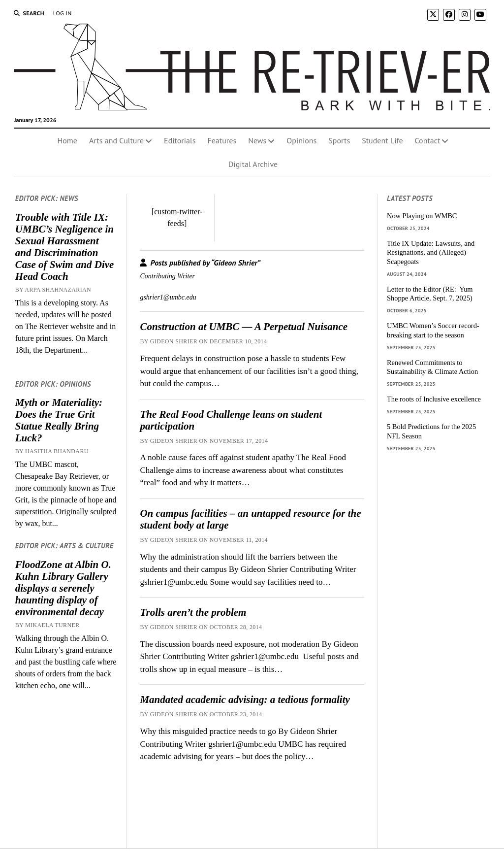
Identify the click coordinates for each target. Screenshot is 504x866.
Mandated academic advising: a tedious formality (245, 699)
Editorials (180, 140)
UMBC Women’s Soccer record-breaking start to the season (433, 330)
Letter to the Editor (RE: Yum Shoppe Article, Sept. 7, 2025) (430, 294)
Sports (339, 140)
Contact (428, 140)
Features (222, 140)
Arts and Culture (116, 140)
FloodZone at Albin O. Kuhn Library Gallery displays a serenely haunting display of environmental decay (63, 588)
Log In (63, 13)
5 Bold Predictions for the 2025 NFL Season (431, 431)
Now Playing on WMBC (422, 216)
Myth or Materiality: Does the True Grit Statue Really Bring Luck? (59, 420)
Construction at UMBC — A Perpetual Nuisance (244, 327)
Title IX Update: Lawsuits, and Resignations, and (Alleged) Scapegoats (431, 252)
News (257, 140)
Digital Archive (253, 164)
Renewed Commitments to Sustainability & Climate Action (432, 367)
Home (67, 140)
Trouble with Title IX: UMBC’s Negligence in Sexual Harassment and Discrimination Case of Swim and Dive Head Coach (65, 247)
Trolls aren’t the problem (193, 612)
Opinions (301, 140)
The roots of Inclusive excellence (434, 399)
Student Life (382, 140)
